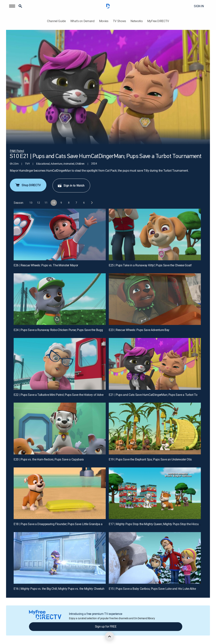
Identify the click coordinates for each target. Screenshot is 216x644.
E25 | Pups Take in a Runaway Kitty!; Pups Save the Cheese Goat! (150, 265)
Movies (104, 21)
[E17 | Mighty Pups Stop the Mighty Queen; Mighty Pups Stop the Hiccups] (155, 493)
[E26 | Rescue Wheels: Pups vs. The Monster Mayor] (60, 234)
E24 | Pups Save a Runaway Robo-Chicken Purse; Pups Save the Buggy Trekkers (65, 330)
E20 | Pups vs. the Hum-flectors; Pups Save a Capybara (49, 459)
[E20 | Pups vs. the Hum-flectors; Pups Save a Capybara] (60, 428)
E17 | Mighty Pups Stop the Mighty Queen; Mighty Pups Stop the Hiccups (155, 524)
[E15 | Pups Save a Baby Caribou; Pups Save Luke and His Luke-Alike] (155, 558)
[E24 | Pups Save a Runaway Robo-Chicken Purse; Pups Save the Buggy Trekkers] (60, 299)
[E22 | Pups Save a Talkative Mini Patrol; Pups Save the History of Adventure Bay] (60, 364)
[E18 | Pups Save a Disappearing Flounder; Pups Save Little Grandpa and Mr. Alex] (60, 493)
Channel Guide (56, 21)
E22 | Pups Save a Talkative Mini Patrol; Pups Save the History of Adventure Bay (65, 395)
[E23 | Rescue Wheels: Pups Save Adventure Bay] (155, 299)
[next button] (92, 203)
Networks (137, 21)
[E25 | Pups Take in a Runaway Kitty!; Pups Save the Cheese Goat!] (155, 234)
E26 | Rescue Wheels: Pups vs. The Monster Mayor (46, 265)
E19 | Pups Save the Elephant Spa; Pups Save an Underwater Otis (150, 459)
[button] (12, 6)
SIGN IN (199, 6)
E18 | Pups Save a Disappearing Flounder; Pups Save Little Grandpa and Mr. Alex (65, 524)
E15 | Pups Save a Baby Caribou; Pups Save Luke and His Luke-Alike (152, 589)
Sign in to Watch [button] (71, 185)
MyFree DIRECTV (158, 21)
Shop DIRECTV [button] (28, 185)
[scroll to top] (110, 636)
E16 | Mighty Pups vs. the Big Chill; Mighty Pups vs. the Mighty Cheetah (59, 589)
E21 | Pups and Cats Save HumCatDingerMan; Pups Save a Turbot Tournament (159, 395)
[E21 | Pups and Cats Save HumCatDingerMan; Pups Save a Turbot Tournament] (155, 364)
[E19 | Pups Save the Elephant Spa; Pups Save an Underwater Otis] (155, 428)
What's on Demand (82, 21)
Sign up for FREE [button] (106, 626)
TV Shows (119, 21)
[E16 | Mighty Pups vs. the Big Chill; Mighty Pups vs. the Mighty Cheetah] (60, 558)
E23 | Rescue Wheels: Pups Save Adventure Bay (139, 330)
